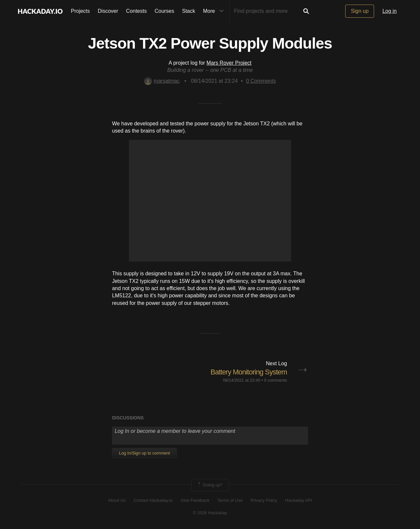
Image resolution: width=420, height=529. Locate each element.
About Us (117, 500)
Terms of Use (230, 500)
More (215, 11)
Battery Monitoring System (249, 372)
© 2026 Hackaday (210, 513)
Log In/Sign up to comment (144, 453)
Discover (108, 11)
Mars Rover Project (229, 63)
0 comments (276, 380)
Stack (189, 11)
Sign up (360, 11)
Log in (389, 11)
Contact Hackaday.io (153, 500)
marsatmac (162, 81)
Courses (164, 11)
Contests (136, 11)
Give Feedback (195, 500)
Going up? (210, 485)
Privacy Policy (264, 500)
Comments (261, 81)
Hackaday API (299, 500)
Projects (80, 11)
